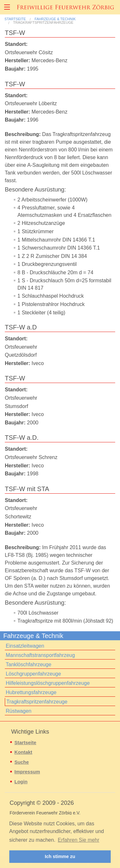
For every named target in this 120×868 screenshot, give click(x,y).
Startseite (15, 19)
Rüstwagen (19, 711)
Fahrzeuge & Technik (55, 19)
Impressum (27, 772)
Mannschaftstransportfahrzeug (40, 655)
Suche (22, 762)
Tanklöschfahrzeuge (28, 664)
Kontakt (23, 752)
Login (21, 782)
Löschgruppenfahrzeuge (33, 674)
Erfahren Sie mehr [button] (79, 840)
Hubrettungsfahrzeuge (31, 692)
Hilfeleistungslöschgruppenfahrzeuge (48, 683)
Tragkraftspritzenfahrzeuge (43, 23)
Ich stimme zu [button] (60, 856)
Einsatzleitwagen (25, 646)
